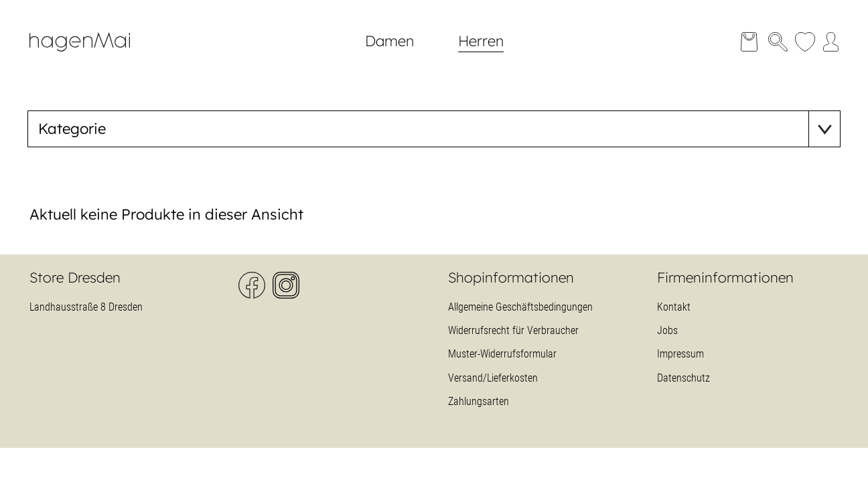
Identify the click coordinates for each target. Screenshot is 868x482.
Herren (481, 41)
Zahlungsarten (479, 401)
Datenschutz (683, 378)
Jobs (667, 330)
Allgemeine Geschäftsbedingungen (520, 307)
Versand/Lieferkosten (493, 378)
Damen (389, 41)
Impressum (680, 354)
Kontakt (674, 307)
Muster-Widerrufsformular (502, 354)
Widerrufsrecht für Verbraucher (513, 330)
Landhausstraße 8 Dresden (86, 307)
